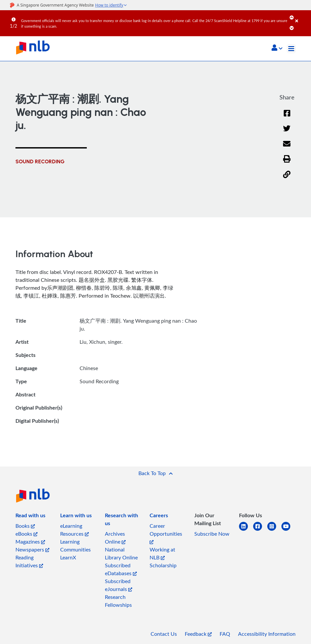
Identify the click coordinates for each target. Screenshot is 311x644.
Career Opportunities (166, 533)
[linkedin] (246, 530)
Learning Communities (75, 546)
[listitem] (30, 517)
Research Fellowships (118, 601)
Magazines (30, 542)
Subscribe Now (212, 534)
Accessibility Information (267, 634)
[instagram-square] (274, 530)
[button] (277, 48)
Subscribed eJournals (119, 585)
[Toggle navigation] (291, 49)
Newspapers (32, 550)
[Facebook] (287, 117)
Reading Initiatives (29, 561)
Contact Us (164, 634)
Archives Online (115, 538)
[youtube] (288, 530)
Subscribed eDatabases (121, 569)
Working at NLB (162, 553)
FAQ (225, 634)
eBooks (26, 534)
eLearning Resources (74, 530)
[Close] (302, 16)
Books (25, 526)
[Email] (287, 148)
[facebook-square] (260, 530)
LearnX (68, 557)
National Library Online (121, 553)
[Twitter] (287, 133)
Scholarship (163, 565)
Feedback (198, 634)
